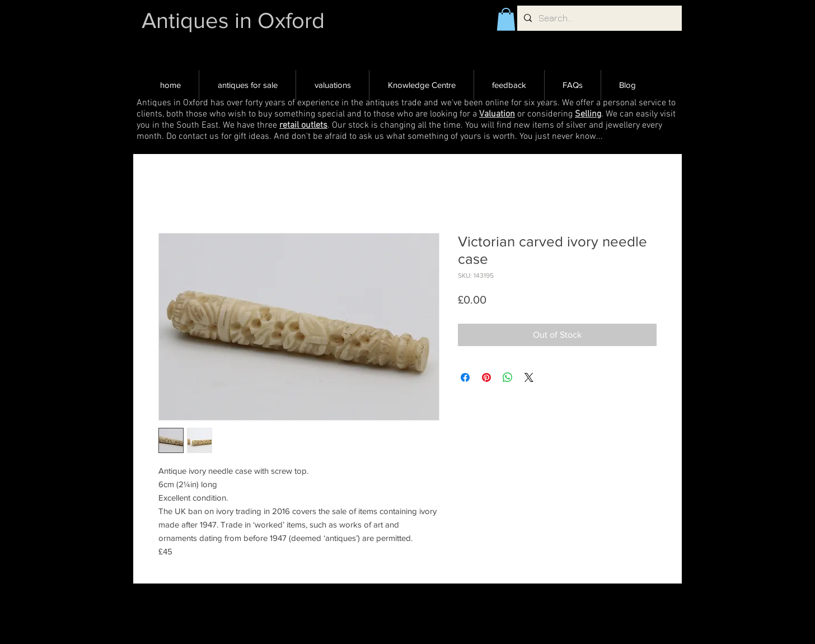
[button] (506, 19)
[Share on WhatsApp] (508, 377)
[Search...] (598, 18)
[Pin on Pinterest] (486, 377)
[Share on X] (529, 377)
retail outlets (303, 125)
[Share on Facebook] (465, 377)
